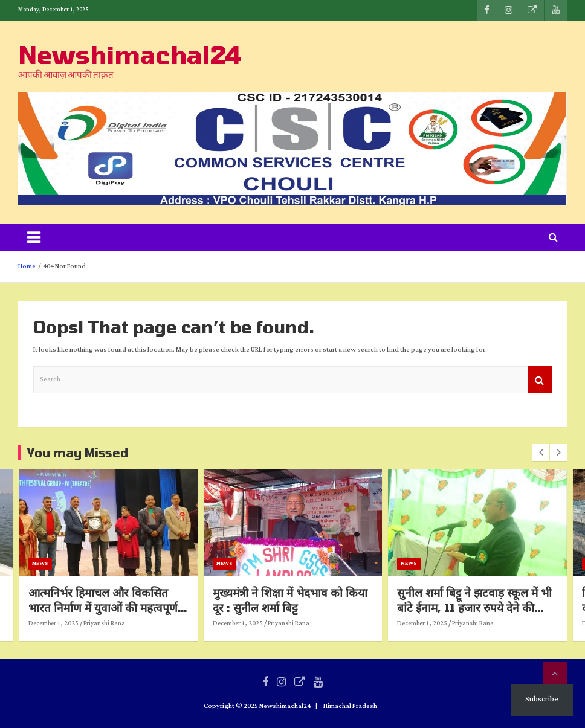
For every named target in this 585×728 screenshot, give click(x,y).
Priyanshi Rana (182, 623)
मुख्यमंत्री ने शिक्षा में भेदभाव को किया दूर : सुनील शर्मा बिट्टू (368, 600)
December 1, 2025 (131, 623)
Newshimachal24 (130, 54)
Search (540, 380)
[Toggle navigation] (34, 237)
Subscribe (542, 699)
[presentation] (541, 453)
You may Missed (77, 453)
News (118, 563)
